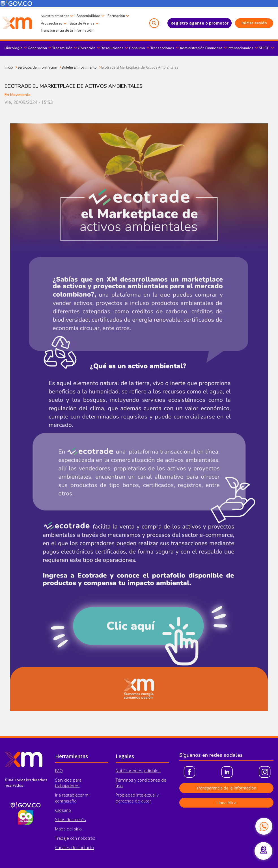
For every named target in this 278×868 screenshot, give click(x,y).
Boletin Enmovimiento (79, 67)
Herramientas (72, 756)
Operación (87, 48)
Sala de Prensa (82, 23)
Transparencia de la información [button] (226, 788)
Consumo (137, 48)
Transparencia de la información (67, 30)
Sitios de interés (71, 820)
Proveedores (52, 23)
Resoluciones (112, 48)
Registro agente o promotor (200, 23)
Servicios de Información (37, 67)
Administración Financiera (201, 48)
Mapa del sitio (68, 829)
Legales (125, 756)
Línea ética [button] (226, 803)
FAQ (59, 771)
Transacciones (162, 48)
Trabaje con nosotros (75, 838)
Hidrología (13, 48)
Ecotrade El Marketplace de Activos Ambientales (140, 67)
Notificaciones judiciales (138, 771)
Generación (37, 48)
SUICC (264, 48)
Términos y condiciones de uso (141, 783)
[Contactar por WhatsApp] (264, 826)
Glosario (63, 810)
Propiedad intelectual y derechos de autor (137, 798)
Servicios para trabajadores (68, 783)
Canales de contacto (75, 848)
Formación (116, 16)
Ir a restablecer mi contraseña (72, 798)
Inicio (9, 67)
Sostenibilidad (88, 16)
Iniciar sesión (254, 23)
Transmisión (62, 48)
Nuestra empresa (55, 16)
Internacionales (241, 48)
